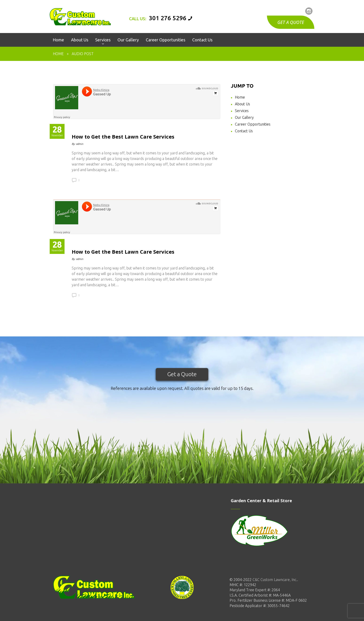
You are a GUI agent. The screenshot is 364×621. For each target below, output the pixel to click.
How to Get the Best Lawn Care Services (123, 136)
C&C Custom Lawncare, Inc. (274, 580)
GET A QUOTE (291, 22)
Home (58, 54)
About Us (242, 104)
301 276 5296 (168, 18)
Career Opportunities (253, 124)
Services (242, 111)
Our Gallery (244, 117)
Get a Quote (182, 374)
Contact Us (244, 131)
